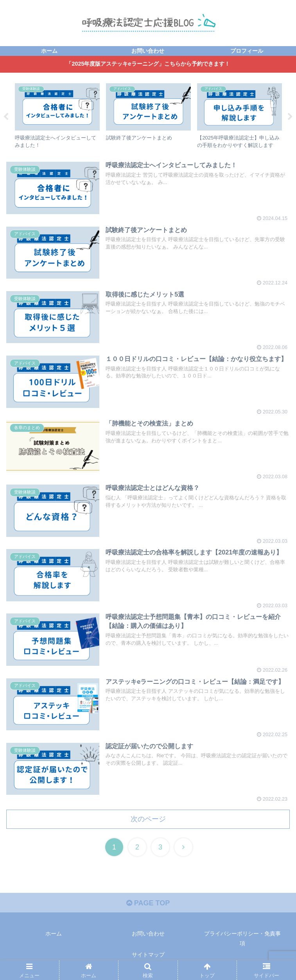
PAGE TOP (148, 903)
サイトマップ (148, 955)
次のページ (148, 819)
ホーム (54, 934)
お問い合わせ (148, 934)
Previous (6, 117)
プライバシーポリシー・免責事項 (242, 938)
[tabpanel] (57, 116)
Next (290, 117)
